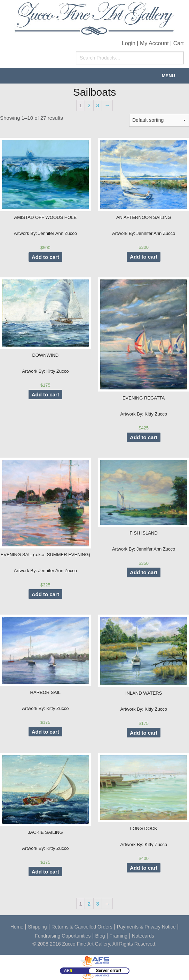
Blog (100, 936)
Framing (119, 936)
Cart (179, 43)
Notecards (143, 936)
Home (17, 927)
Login (129, 43)
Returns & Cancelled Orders (82, 927)
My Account (154, 43)
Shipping (37, 927)
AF (68, 971)
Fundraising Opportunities (63, 936)
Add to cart (45, 257)
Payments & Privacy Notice (146, 927)
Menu (168, 76)
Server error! (109, 971)
